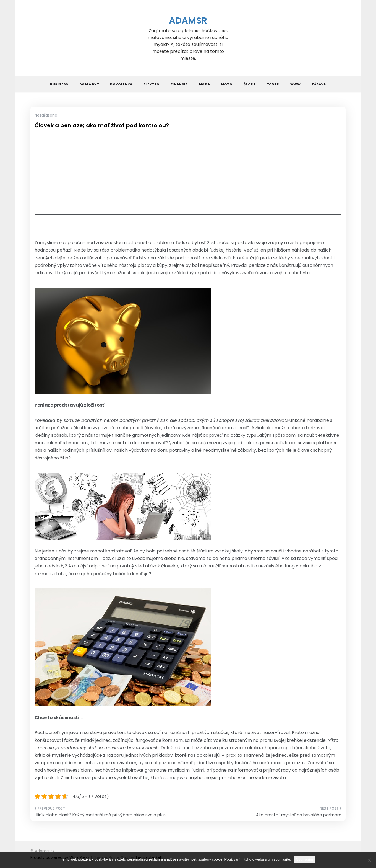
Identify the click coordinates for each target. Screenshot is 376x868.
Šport (250, 84)
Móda (204, 84)
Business (59, 84)
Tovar (273, 84)
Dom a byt (89, 84)
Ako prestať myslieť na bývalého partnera (299, 815)
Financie (179, 84)
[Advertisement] (188, 176)
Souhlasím (305, 859)
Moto (227, 84)
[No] (369, 860)
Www (296, 84)
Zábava (319, 84)
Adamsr (188, 20)
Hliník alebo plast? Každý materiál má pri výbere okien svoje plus (100, 815)
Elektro (152, 84)
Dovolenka (121, 84)
